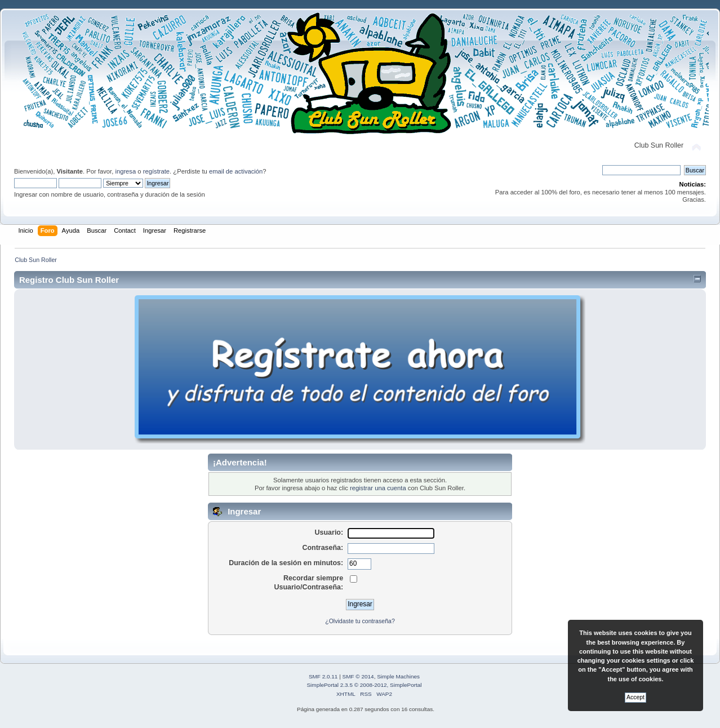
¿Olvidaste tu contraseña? (360, 621)
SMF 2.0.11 (323, 676)
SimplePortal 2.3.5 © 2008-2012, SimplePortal (364, 685)
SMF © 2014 (358, 676)
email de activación (236, 171)
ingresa (125, 171)
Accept (635, 697)
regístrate (156, 171)
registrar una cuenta (378, 488)
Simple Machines (398, 676)
